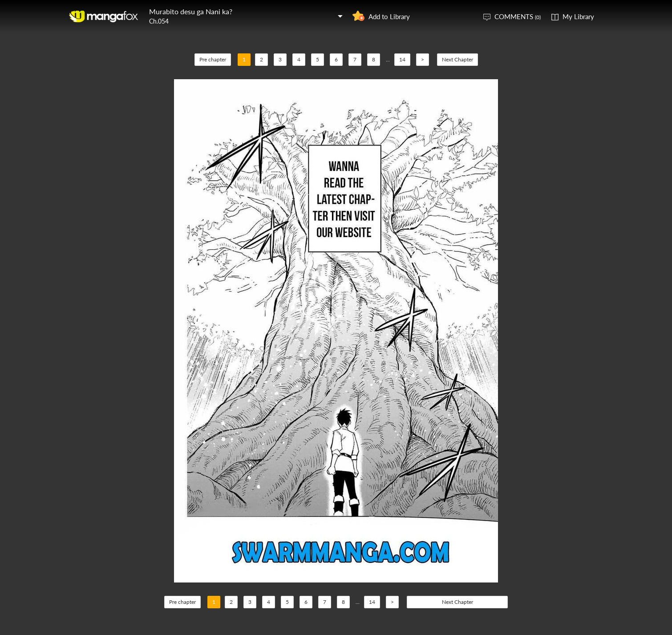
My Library (578, 16)
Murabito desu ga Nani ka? (191, 11)
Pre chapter (213, 59)
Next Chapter (457, 59)
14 (402, 59)
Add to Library (389, 16)
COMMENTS (518, 16)
